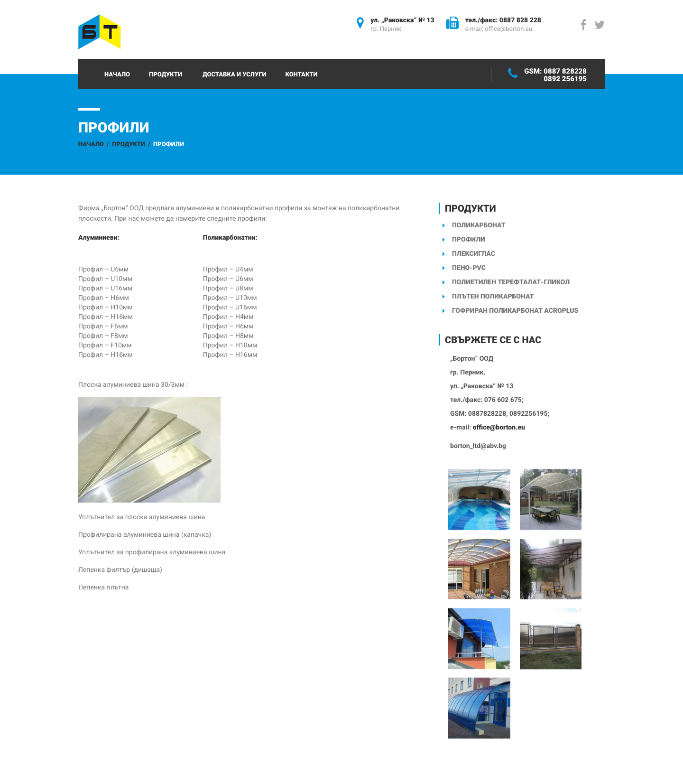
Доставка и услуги (235, 75)
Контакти (301, 75)
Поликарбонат (479, 225)
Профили (469, 240)
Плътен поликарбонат (493, 297)
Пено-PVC (469, 268)
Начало (117, 75)
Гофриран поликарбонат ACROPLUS (515, 311)
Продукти (166, 75)
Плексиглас (474, 254)
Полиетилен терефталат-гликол (511, 282)
